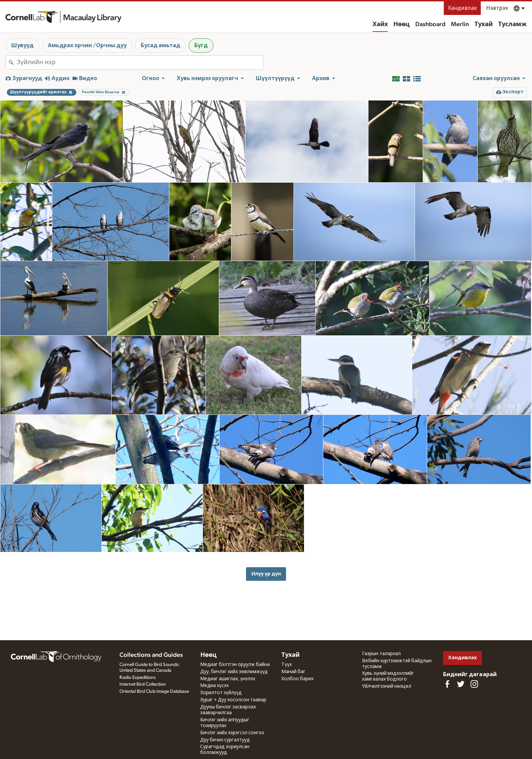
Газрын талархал (381, 654)
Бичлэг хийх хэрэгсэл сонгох (232, 733)
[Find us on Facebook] (447, 684)
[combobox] (140, 62)
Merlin (460, 24)
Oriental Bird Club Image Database (154, 691)
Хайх (380, 24)
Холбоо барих (297, 679)
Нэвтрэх (497, 8)
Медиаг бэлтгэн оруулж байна (235, 665)
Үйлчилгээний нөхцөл (387, 686)
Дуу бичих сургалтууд (225, 740)
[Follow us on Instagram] (474, 684)
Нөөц (402, 24)
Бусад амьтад (160, 45)
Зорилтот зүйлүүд (221, 693)
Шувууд (22, 45)
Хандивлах (462, 8)
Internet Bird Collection (143, 684)
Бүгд (201, 45)
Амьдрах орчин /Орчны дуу (87, 45)
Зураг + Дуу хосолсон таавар (233, 700)
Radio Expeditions (138, 678)
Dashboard (430, 24)
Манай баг (293, 672)
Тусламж (512, 24)
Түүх (287, 665)
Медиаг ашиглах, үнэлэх (228, 679)
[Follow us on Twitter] (461, 684)
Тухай (483, 24)
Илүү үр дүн (266, 574)
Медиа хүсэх (214, 686)
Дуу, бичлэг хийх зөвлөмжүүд (234, 672)
